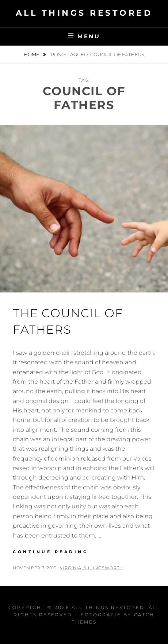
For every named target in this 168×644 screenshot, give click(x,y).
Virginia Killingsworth (91, 568)
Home (32, 54)
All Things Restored (84, 13)
